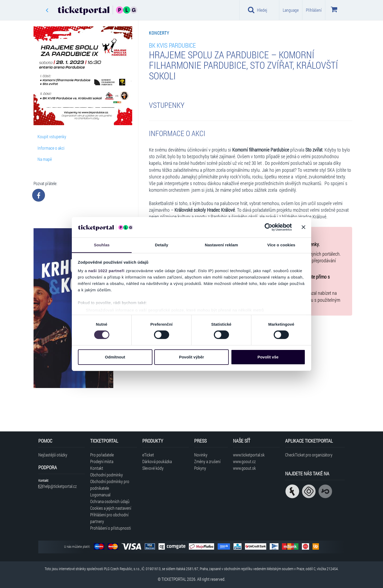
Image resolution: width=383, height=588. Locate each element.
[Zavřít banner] (303, 227)
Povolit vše (268, 357)
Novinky (201, 455)
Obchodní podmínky (107, 475)
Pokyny (200, 468)
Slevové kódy (153, 468)
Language (291, 10)
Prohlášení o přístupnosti (111, 528)
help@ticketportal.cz (57, 486)
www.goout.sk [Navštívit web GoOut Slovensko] (244, 468)
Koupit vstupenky (52, 136)
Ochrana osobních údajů (110, 501)
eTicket (148, 455)
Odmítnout (115, 357)
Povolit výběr (191, 357)
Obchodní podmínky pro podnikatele (110, 485)
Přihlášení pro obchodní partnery (109, 518)
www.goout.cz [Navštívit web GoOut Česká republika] (244, 461)
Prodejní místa (102, 461)
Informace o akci (51, 148)
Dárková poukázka (157, 461)
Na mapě (45, 159)
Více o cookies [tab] (281, 245)
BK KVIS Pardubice (172, 45)
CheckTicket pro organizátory (309, 455)
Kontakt (97, 468)
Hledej (257, 10)
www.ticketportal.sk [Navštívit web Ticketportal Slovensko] (249, 455)
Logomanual (100, 495)
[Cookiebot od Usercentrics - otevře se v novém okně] (268, 227)
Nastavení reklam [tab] (221, 245)
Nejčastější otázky (53, 455)
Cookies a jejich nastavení (111, 508)
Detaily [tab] (162, 245)
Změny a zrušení (207, 461)
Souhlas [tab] (102, 245)
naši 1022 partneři (107, 271)
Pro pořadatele (102, 455)
